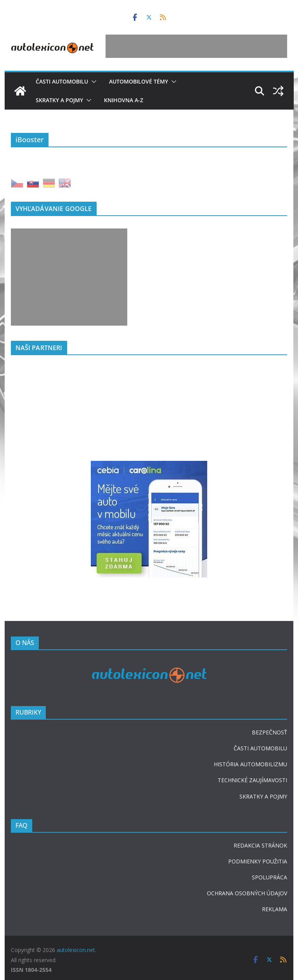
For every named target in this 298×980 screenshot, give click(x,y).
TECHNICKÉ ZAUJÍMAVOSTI (252, 780)
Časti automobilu (62, 81)
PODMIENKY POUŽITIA (258, 861)
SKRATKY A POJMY (263, 796)
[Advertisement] (196, 46)
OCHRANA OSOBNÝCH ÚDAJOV (247, 893)
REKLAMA (275, 909)
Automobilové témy (139, 81)
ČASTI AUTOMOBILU (260, 748)
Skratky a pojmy (59, 100)
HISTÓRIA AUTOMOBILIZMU (250, 764)
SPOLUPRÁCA (269, 877)
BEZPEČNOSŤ (269, 732)
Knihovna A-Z (124, 100)
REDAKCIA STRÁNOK (260, 845)
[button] (92, 82)
